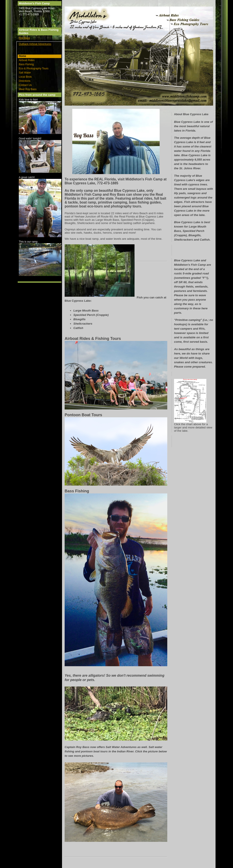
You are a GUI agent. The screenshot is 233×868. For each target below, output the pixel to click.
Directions (25, 81)
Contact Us (25, 85)
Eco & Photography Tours (34, 68)
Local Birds (25, 77)
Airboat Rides (27, 60)
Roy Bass (24, 38)
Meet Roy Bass (28, 89)
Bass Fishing (26, 64)
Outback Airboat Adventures (35, 44)
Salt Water (25, 73)
